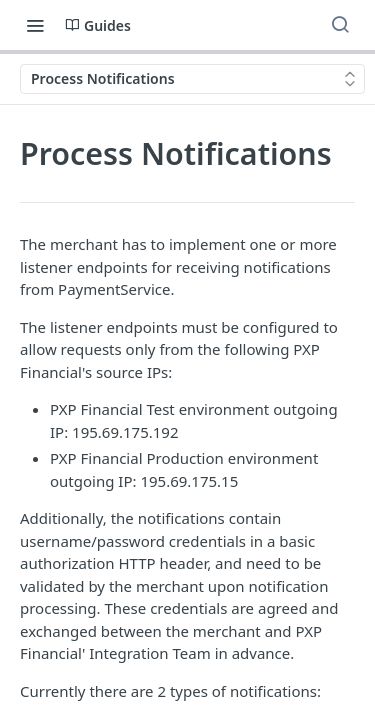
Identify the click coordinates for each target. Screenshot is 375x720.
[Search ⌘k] (340, 25)
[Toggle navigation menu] (35, 25)
